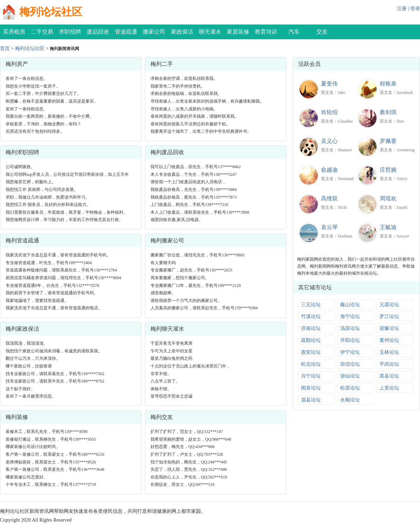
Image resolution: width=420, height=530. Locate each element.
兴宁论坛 (311, 376)
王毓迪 (388, 227)
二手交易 (42, 32)
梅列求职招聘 (22, 152)
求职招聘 (70, 32)
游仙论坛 (350, 376)
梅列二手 (162, 64)
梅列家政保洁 (22, 329)
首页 (5, 49)
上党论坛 (389, 388)
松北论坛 (311, 364)
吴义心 (329, 141)
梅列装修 (17, 417)
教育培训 (266, 32)
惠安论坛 (311, 352)
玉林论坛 (389, 352)
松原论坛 (350, 388)
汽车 (294, 32)
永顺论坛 (350, 400)
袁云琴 (329, 227)
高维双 (329, 198)
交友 (322, 32)
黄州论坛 (389, 340)
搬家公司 (154, 32)
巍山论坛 (350, 305)
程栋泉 (388, 84)
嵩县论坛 (389, 376)
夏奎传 (329, 84)
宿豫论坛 (389, 328)
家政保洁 (182, 32)
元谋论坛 (389, 305)
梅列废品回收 (167, 152)
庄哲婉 (388, 170)
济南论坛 (311, 328)
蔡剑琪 (388, 112)
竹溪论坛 (311, 316)
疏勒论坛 (311, 340)
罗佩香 (388, 141)
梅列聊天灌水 (167, 329)
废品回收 (98, 32)
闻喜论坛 (311, 388)
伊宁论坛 (350, 352)
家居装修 (238, 32)
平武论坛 (389, 364)
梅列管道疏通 (22, 240)
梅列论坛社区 (51, 12)
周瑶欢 (388, 198)
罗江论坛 (389, 316)
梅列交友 (162, 417)
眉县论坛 (311, 400)
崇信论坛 (350, 364)
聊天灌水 (210, 32)
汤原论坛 (350, 328)
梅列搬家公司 (167, 240)
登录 (415, 9)
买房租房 (14, 32)
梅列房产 (17, 64)
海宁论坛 (350, 316)
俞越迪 (329, 170)
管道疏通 (126, 32)
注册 (402, 9)
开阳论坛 (350, 340)
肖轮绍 (329, 112)
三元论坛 (311, 305)
